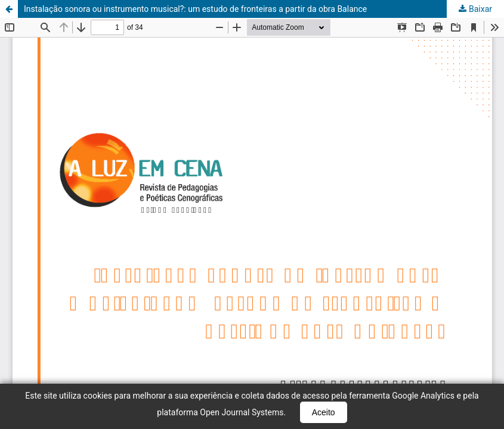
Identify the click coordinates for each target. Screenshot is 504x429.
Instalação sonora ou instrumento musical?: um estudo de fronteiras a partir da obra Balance (195, 9)
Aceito (324, 412)
